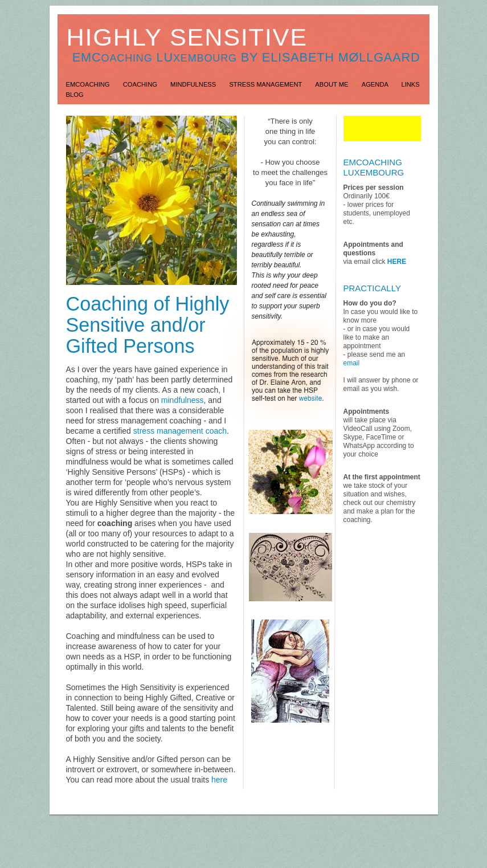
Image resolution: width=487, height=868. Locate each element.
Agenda (376, 84)
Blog (75, 95)
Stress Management (266, 84)
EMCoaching (89, 84)
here (219, 780)
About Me (332, 84)
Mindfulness (194, 84)
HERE (397, 262)
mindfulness (183, 400)
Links (410, 84)
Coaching (141, 84)
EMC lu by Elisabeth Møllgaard (246, 57)
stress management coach (180, 431)
